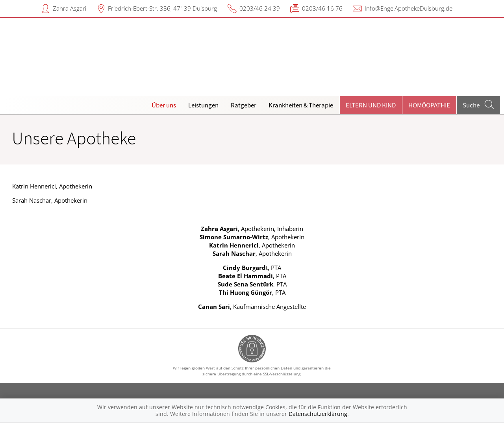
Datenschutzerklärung (318, 414)
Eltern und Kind (371, 105)
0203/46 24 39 (260, 8)
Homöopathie (429, 105)
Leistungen (203, 105)
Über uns (164, 105)
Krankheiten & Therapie (301, 105)
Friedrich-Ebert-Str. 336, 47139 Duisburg (162, 8)
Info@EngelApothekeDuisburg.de (409, 8)
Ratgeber (244, 105)
